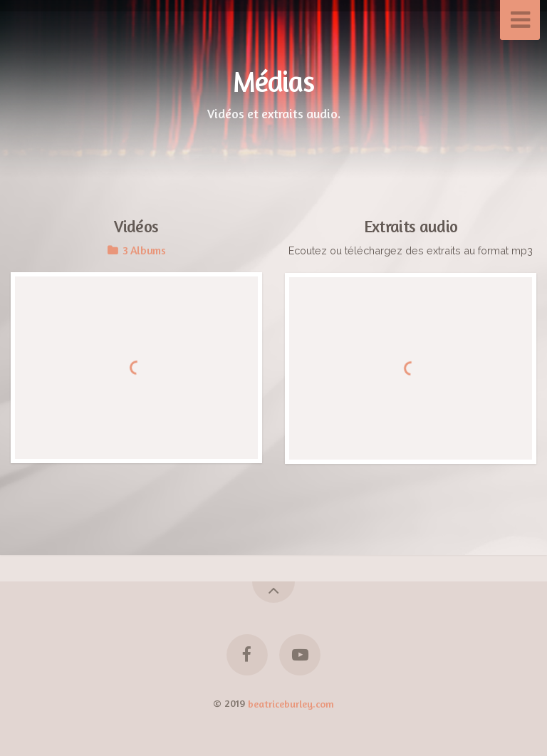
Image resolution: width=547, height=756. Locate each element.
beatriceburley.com (291, 703)
